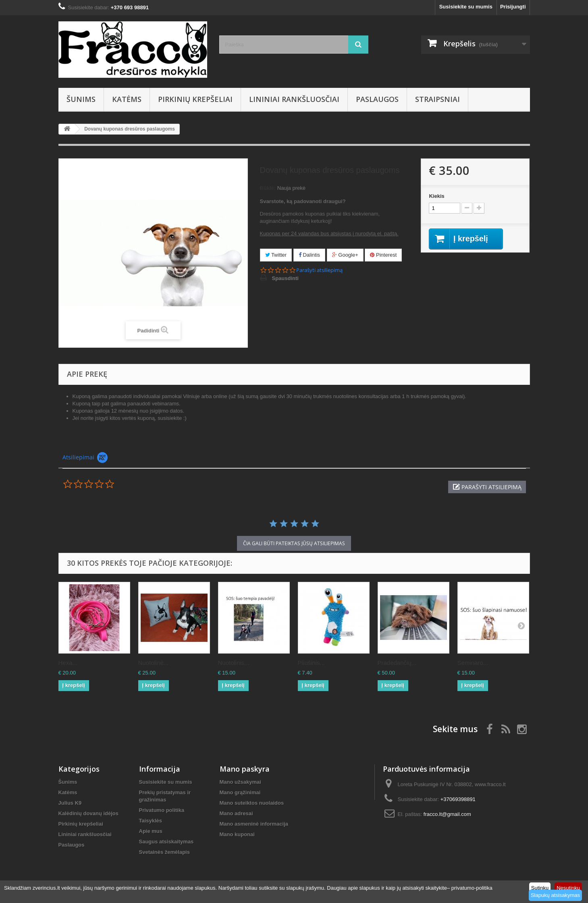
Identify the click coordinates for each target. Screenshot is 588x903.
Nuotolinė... (154, 663)
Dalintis (309, 255)
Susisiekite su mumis (466, 7)
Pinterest (383, 255)
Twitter (276, 255)
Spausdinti (285, 278)
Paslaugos (377, 99)
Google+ (345, 255)
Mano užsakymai (240, 782)
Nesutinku (568, 888)
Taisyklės (151, 821)
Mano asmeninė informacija (254, 824)
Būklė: (268, 188)
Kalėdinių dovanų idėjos (89, 813)
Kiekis (436, 196)
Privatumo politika (162, 810)
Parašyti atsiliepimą (319, 270)
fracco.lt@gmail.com (447, 814)
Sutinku (540, 888)
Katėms (127, 99)
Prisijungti (513, 7)
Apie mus (151, 831)
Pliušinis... (312, 663)
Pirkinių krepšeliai (195, 99)
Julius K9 (70, 803)
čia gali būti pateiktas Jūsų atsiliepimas (294, 543)
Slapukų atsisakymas (555, 895)
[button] (487, 487)
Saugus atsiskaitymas (166, 842)
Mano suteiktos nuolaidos (252, 803)
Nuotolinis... (234, 663)
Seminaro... (473, 663)
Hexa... (68, 663)
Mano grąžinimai (240, 792)
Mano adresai (236, 813)
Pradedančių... (397, 663)
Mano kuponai (237, 834)
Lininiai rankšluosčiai (294, 99)
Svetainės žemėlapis (164, 852)
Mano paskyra (245, 769)
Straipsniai (437, 99)
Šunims (81, 99)
